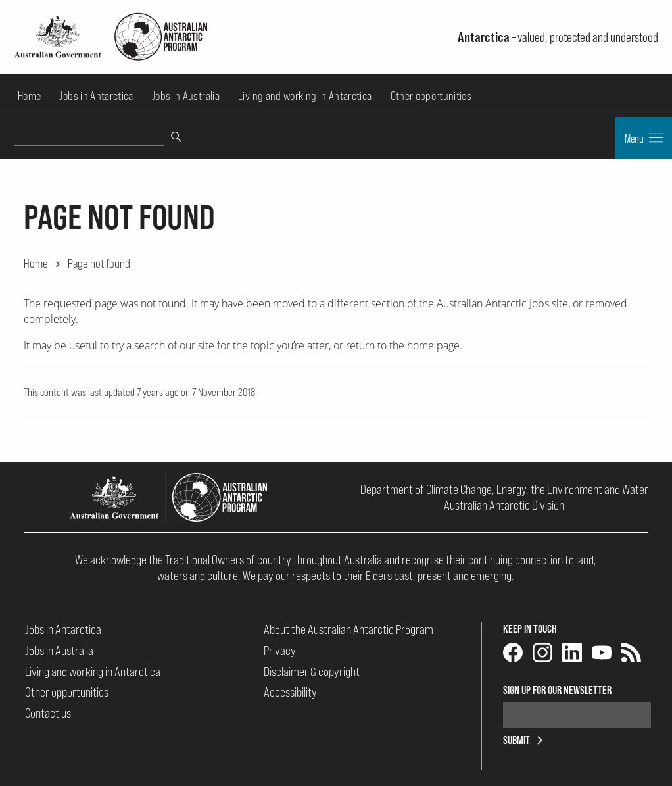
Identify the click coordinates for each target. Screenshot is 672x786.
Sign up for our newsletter (557, 690)
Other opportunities (431, 96)
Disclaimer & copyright (312, 672)
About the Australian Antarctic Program (348, 629)
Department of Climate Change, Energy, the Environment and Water (504, 489)
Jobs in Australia (186, 96)
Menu (644, 138)
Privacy (280, 651)
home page (433, 345)
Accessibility (290, 692)
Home (29, 96)
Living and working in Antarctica (305, 96)
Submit (525, 740)
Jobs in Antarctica (96, 96)
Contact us (48, 713)
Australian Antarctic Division (504, 505)
